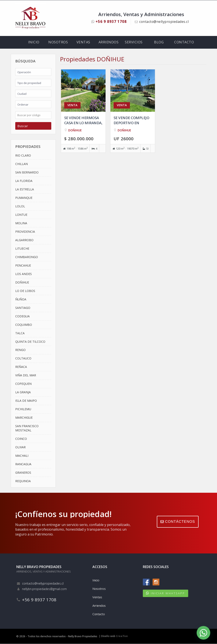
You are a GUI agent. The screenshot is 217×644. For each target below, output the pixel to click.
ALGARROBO (24, 240)
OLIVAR (20, 447)
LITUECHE (22, 248)
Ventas (83, 42)
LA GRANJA (23, 392)
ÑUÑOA (21, 299)
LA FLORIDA (24, 181)
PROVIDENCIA (25, 232)
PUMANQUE (24, 198)
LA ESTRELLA (25, 189)
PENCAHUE (23, 265)
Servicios (134, 42)
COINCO (21, 439)
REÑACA (21, 367)
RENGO (20, 350)
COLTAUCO (23, 358)
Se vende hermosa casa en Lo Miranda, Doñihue (83, 123)
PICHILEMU (23, 409)
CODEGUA (22, 316)
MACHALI (22, 456)
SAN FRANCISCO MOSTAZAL (27, 428)
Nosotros (58, 42)
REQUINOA (23, 481)
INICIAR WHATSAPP (168, 593)
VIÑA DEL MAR (26, 375)
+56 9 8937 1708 (109, 21)
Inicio (34, 42)
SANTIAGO (23, 308)
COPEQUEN (23, 384)
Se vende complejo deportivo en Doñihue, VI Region (132, 123)
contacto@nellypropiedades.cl (164, 22)
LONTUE (21, 215)
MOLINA (21, 223)
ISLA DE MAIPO (26, 401)
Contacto (184, 42)
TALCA (20, 333)
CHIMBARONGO (27, 257)
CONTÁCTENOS (178, 522)
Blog (159, 42)
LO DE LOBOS (25, 291)
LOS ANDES (24, 274)
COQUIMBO (24, 325)
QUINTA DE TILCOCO (30, 342)
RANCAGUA (23, 464)
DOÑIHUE (22, 282)
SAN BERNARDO (27, 173)
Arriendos (109, 42)
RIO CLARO (23, 156)
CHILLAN (22, 164)
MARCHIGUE (24, 418)
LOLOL (20, 206)
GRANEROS (23, 473)
